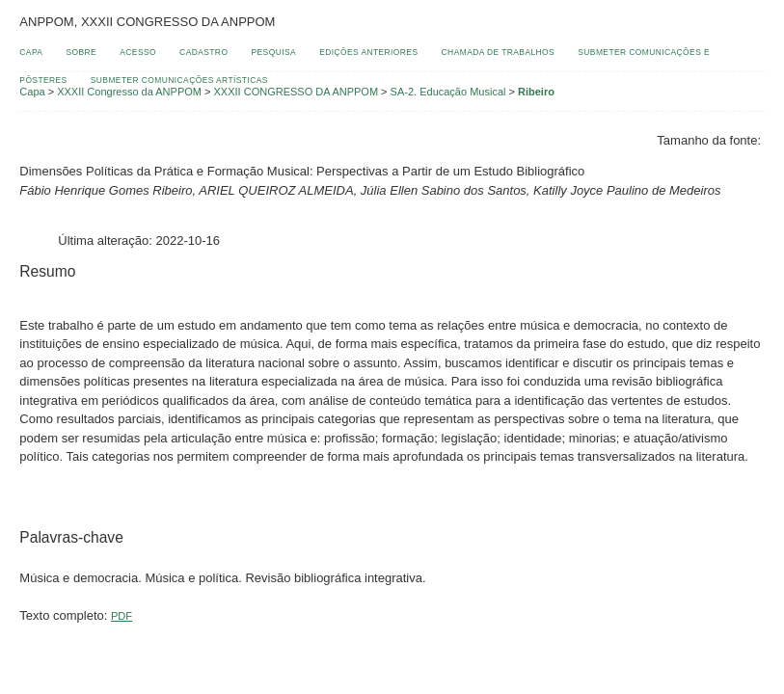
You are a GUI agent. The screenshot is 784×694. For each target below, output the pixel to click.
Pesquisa (274, 52)
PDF (122, 616)
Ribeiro (536, 92)
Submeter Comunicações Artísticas (179, 80)
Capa (31, 52)
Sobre (82, 52)
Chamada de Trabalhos (499, 52)
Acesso (138, 52)
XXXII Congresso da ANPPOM (129, 92)
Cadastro (203, 52)
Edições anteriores (368, 52)
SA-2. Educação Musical (448, 92)
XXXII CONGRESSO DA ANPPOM (297, 92)
